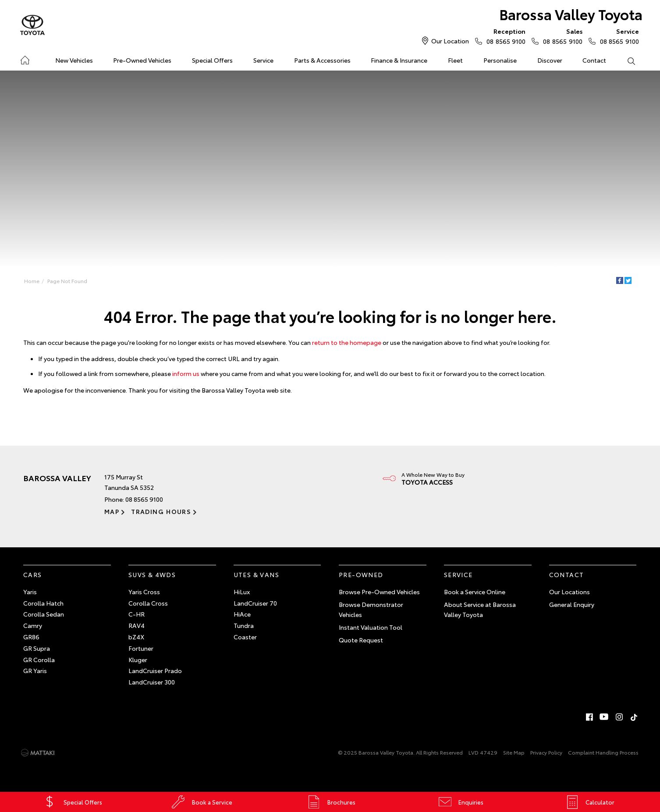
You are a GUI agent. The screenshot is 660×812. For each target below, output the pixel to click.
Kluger (138, 660)
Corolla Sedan (44, 614)
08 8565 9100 (504, 36)
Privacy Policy (546, 752)
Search (626, 60)
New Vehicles (74, 60)
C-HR (137, 614)
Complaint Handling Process (603, 752)
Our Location (450, 41)
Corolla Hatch (43, 603)
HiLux (242, 592)
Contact (594, 60)
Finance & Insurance (399, 60)
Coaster (245, 637)
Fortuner (141, 648)
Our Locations (570, 592)
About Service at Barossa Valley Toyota (480, 610)
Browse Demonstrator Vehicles (371, 610)
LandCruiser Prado (155, 670)
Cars (33, 574)
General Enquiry (572, 604)
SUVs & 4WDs (152, 574)
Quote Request (361, 640)
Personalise (500, 60)
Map (112, 511)
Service (263, 60)
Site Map (514, 752)
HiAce (242, 614)
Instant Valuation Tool (371, 627)
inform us (186, 373)
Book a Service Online (475, 592)
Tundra (244, 625)
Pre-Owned (361, 574)
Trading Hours (161, 511)
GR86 (31, 637)
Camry (33, 625)
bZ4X (136, 637)
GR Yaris (35, 670)
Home (25, 59)
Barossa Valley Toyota (571, 14)
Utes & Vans (256, 574)
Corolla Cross (148, 603)
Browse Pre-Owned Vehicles (379, 592)
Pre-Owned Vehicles (142, 60)
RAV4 (137, 625)
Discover (550, 60)
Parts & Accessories (322, 60)
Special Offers (212, 60)
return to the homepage (347, 342)
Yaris (30, 592)
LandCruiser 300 (152, 682)
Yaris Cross (144, 592)
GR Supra (37, 648)
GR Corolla (39, 660)
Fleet (455, 60)
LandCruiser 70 (255, 603)
